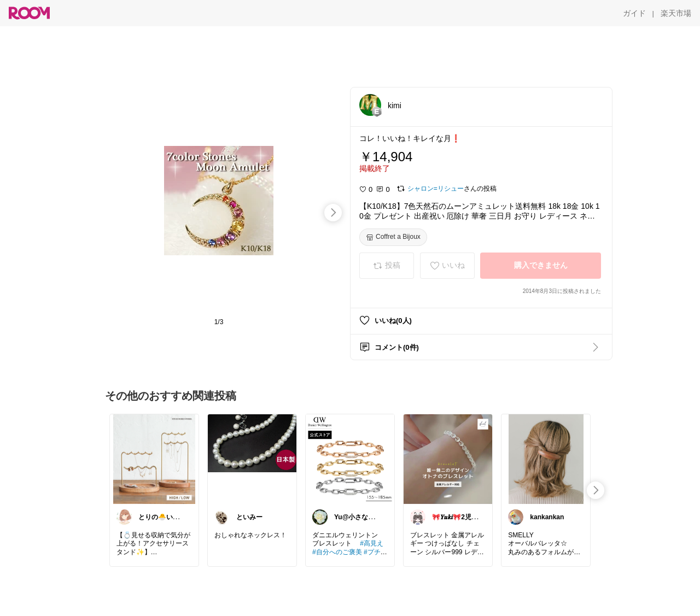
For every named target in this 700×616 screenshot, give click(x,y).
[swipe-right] (333, 213)
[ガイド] (634, 13)
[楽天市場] (676, 13)
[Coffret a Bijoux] (393, 237)
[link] (154, 459)
